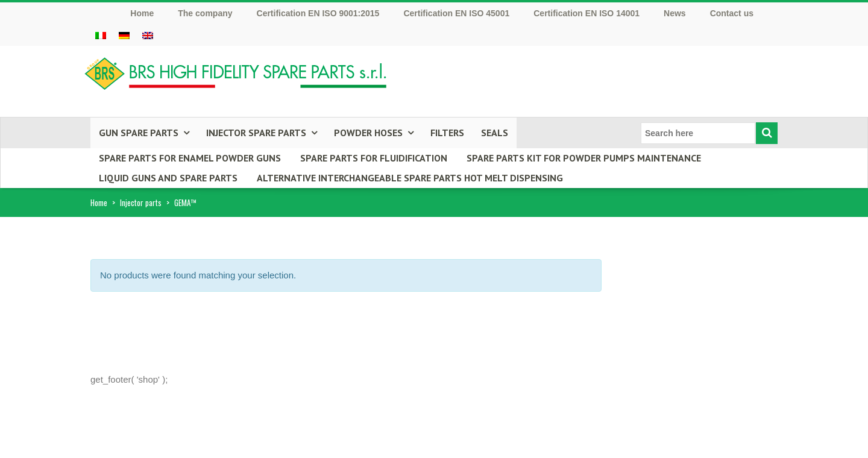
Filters (447, 133)
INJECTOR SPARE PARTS (256, 133)
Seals (495, 133)
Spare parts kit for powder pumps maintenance (584, 158)
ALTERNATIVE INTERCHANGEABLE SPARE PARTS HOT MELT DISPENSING (410, 178)
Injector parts (141, 202)
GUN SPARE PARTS (139, 133)
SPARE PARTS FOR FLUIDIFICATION (374, 158)
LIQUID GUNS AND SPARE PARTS (168, 178)
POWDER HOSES (368, 133)
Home (99, 202)
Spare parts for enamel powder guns (190, 158)
